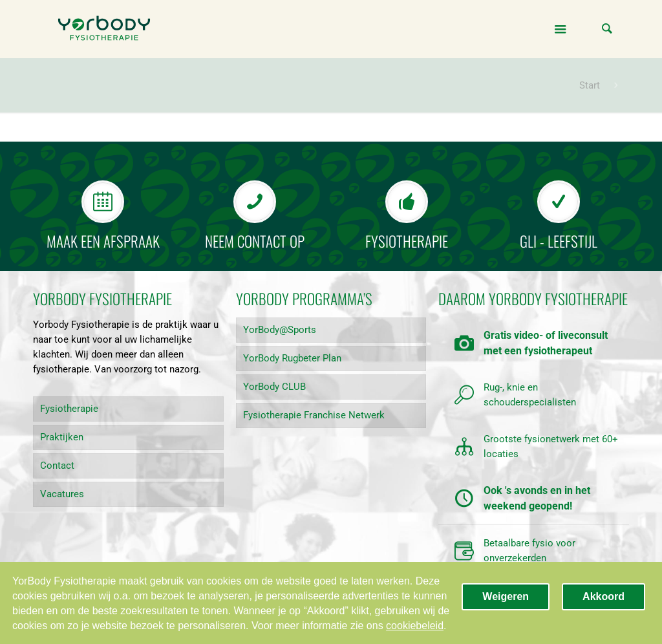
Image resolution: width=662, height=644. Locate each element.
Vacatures (62, 494)
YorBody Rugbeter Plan (292, 358)
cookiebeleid (415, 626)
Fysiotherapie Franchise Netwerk (314, 415)
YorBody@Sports (280, 330)
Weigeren (506, 596)
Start (590, 85)
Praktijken (62, 437)
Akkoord (603, 596)
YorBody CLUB (274, 387)
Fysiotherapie (69, 409)
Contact (57, 466)
